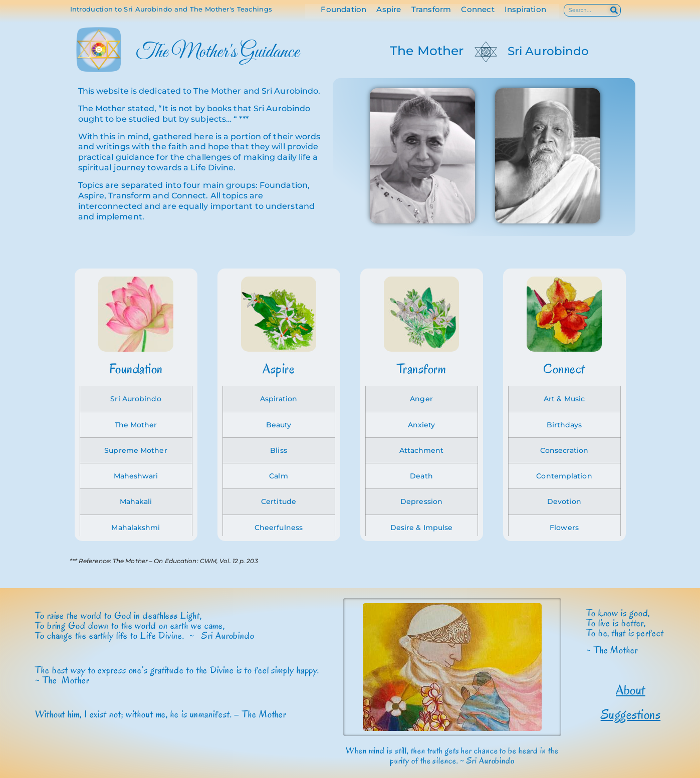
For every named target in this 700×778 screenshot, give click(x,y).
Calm (278, 476)
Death (421, 476)
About (631, 690)
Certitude (279, 501)
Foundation (343, 10)
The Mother (427, 51)
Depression (421, 501)
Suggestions (631, 714)
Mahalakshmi (136, 528)
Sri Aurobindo (548, 51)
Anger (421, 399)
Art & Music (564, 399)
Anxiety (422, 425)
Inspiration (525, 10)
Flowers (564, 528)
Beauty (279, 425)
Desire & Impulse (422, 528)
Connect (478, 10)
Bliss (279, 450)
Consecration (564, 450)
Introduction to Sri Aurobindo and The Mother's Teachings (171, 9)
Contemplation (564, 476)
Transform (431, 10)
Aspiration (279, 399)
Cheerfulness (279, 528)
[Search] (614, 10)
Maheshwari (136, 476)
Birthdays (564, 425)
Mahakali (136, 501)
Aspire (389, 10)
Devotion (564, 501)
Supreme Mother (136, 450)
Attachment (422, 450)
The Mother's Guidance (217, 52)
